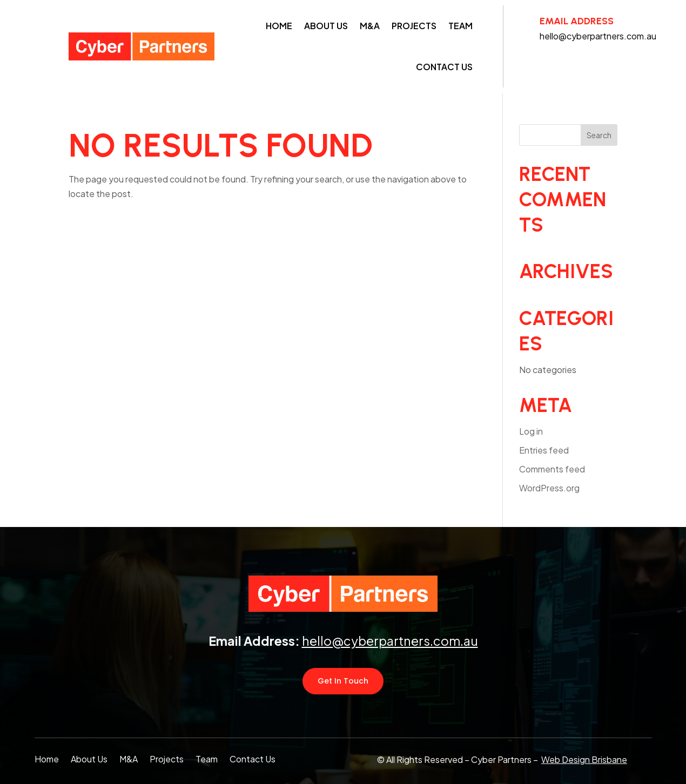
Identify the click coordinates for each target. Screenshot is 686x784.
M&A (370, 26)
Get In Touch (343, 681)
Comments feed (552, 469)
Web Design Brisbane (584, 759)
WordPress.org (549, 488)
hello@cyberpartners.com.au (390, 641)
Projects (414, 26)
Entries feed (544, 450)
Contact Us (444, 67)
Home (279, 26)
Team (460, 26)
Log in (531, 431)
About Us (326, 26)
